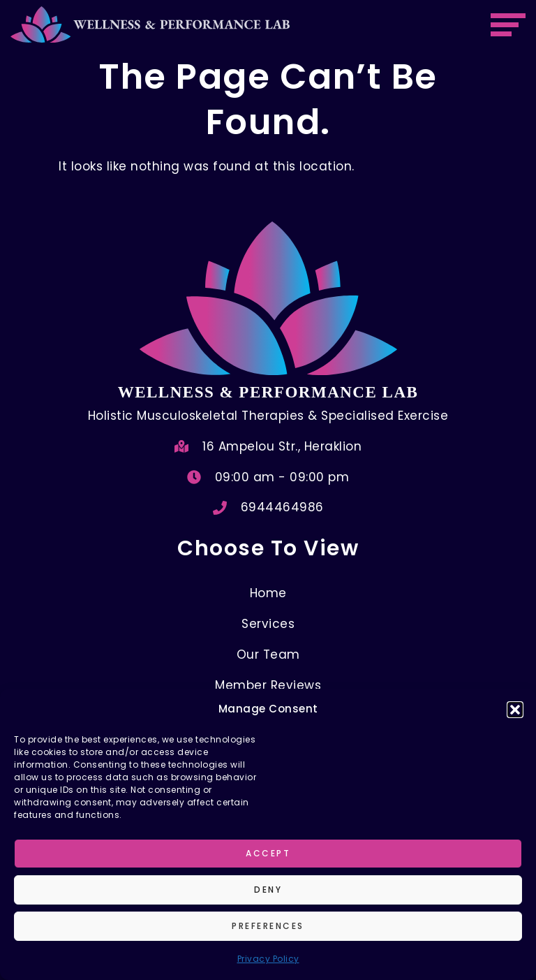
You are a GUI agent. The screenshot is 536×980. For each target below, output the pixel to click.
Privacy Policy (268, 959)
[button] (515, 710)
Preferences (268, 926)
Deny (268, 890)
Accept (268, 853)
